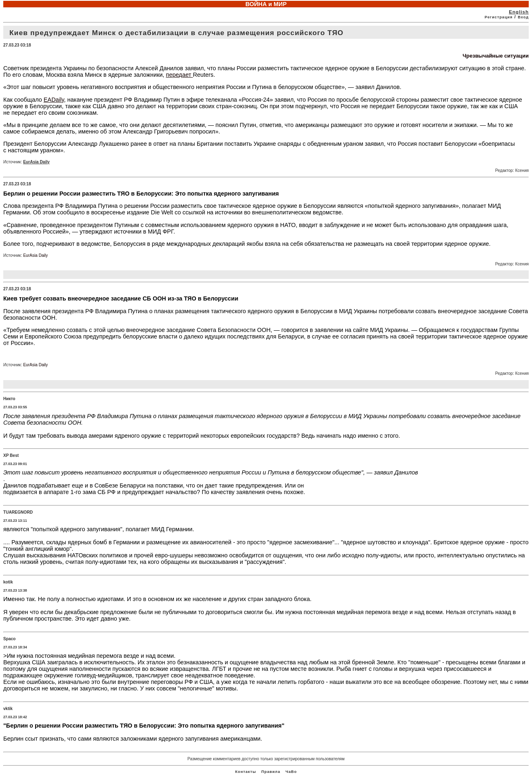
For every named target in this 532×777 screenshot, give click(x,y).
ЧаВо (291, 772)
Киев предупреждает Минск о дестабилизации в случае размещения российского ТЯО (176, 33)
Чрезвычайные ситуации (496, 56)
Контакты (246, 772)
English (519, 12)
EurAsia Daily (37, 162)
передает (179, 75)
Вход (523, 17)
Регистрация (499, 17)
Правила (271, 772)
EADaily (54, 100)
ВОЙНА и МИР (266, 4)
